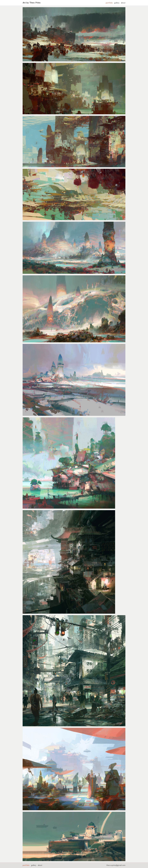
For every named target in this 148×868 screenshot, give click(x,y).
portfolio (109, 3)
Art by (32, 3)
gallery (117, 3)
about (123, 3)
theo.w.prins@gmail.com (116, 865)
